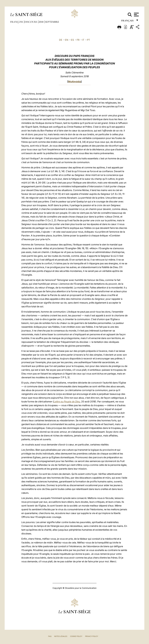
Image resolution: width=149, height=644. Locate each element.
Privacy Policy (92, 636)
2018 (41, 22)
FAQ (50, 636)
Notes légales (61, 636)
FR (78, 40)
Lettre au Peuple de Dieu (67, 402)
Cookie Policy (76, 636)
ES (72, 40)
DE (61, 40)
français (128, 21)
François (17, 22)
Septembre (52, 22)
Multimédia (74, 82)
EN (67, 40)
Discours (31, 22)
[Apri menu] (136, 15)
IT (83, 40)
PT (88, 40)
